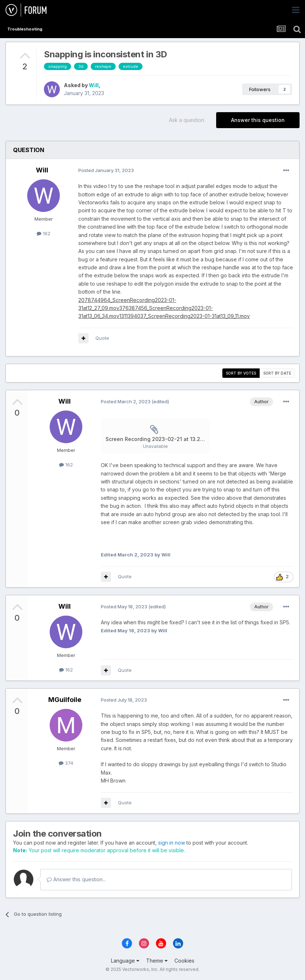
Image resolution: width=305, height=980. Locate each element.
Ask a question (187, 120)
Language (125, 961)
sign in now (172, 843)
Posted (106, 170)
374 (66, 763)
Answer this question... (76, 879)
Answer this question (258, 120)
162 (44, 233)
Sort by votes (241, 373)
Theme (157, 961)
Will (94, 85)
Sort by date (277, 373)
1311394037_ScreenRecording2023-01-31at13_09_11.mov (185, 316)
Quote (102, 338)
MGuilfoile (65, 700)
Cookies (184, 961)
